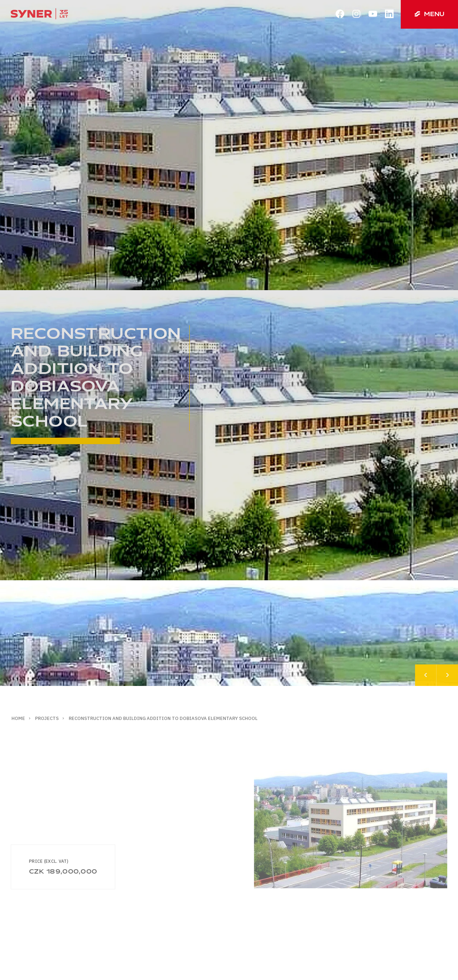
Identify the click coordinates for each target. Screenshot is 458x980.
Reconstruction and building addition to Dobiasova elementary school (163, 718)
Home (18, 718)
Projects (47, 718)
